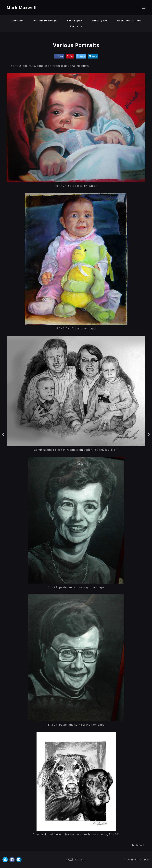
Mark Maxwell (22, 7)
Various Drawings (45, 21)
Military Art (100, 21)
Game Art (17, 21)
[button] (138, 845)
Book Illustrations (129, 21)
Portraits (76, 26)
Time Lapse (74, 21)
